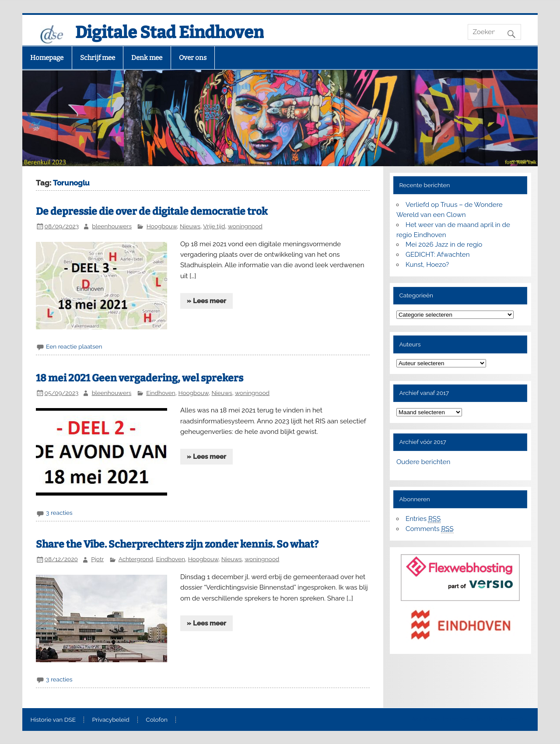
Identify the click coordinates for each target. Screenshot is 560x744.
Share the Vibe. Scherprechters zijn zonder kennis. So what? (177, 544)
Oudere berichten (423, 462)
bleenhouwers (112, 226)
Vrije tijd (214, 226)
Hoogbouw (162, 226)
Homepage (47, 58)
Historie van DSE (53, 720)
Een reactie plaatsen (74, 346)
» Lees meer (206, 301)
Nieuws (190, 226)
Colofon (157, 720)
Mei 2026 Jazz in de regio (444, 245)
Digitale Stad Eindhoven (170, 32)
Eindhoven (161, 393)
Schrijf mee (98, 58)
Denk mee (147, 58)
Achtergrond (136, 559)
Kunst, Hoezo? (427, 265)
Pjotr (97, 559)
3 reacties (59, 513)
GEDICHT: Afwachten (437, 255)
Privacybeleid (111, 720)
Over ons (193, 58)
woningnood (245, 226)
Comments (430, 529)
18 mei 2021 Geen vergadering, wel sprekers (140, 378)
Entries (423, 519)
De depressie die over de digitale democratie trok (152, 211)
